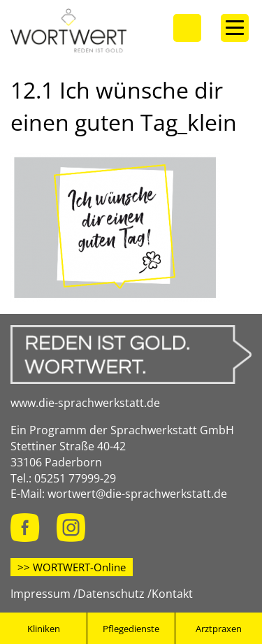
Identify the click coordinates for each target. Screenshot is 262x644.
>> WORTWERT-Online (72, 567)
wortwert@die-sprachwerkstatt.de (137, 494)
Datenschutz (111, 594)
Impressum (41, 594)
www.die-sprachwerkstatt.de (85, 403)
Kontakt (172, 594)
